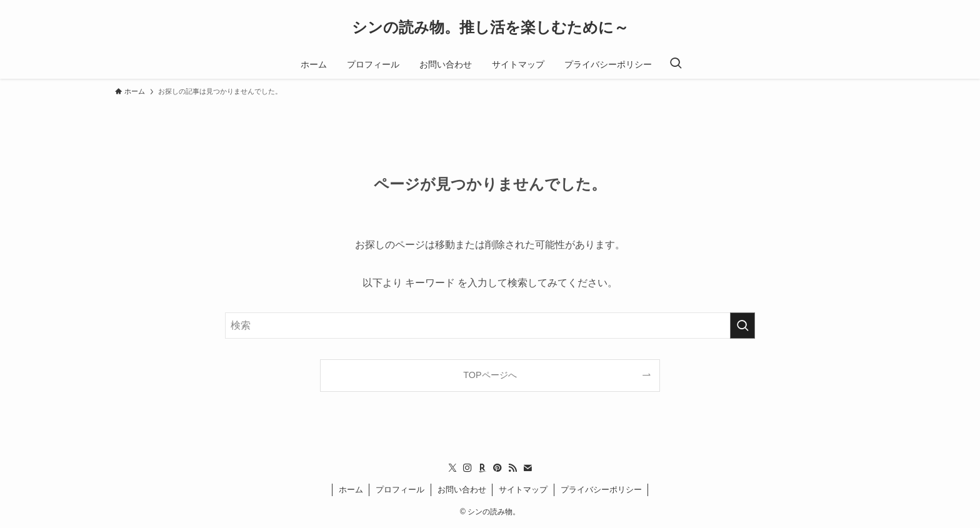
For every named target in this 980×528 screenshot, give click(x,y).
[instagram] (467, 468)
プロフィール (400, 490)
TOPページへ (490, 375)
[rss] (512, 468)
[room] (482, 468)
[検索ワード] (490, 326)
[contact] (527, 468)
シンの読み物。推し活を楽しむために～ (490, 27)
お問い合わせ (462, 490)
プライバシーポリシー (601, 490)
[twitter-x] (452, 468)
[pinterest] (497, 468)
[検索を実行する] (742, 326)
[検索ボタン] (676, 64)
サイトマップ (523, 490)
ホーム (351, 490)
